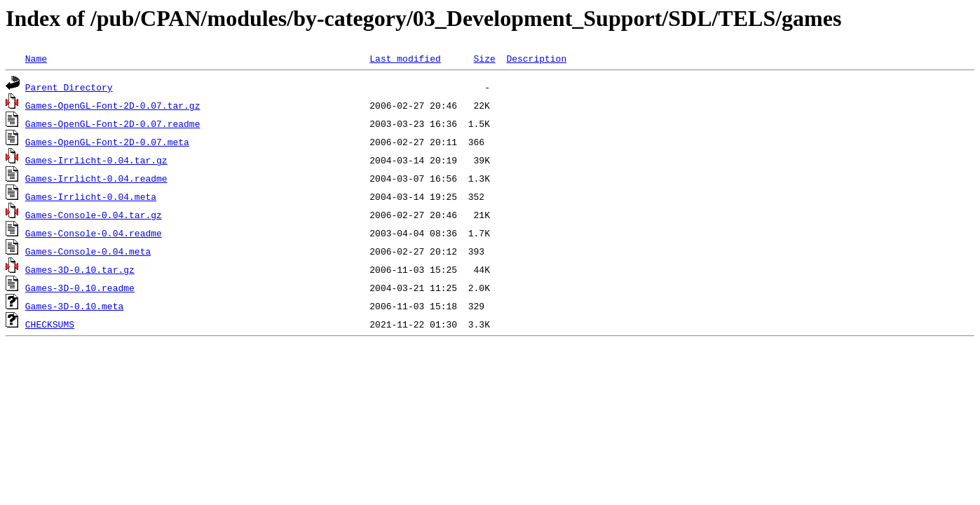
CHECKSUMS (50, 324)
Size (484, 58)
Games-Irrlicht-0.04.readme (96, 178)
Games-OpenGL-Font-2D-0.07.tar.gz (113, 105)
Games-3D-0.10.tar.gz (80, 269)
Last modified (405, 58)
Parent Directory (69, 87)
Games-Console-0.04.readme (94, 233)
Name (36, 58)
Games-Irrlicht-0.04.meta (91, 196)
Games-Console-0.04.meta (88, 251)
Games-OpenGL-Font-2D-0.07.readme (113, 123)
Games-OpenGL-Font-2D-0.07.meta (107, 142)
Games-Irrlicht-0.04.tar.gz (96, 160)
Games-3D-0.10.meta (74, 306)
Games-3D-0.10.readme (80, 288)
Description (536, 58)
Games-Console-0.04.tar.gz (94, 215)
